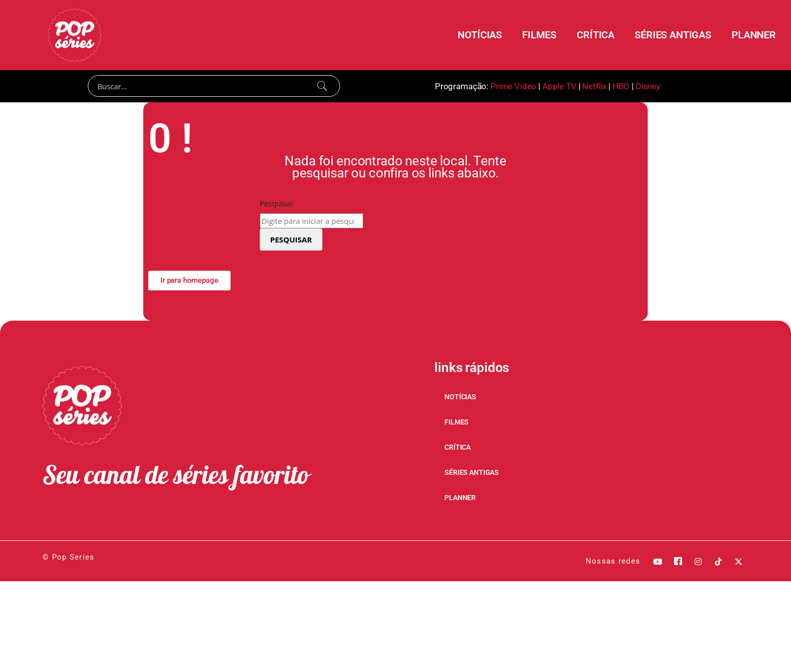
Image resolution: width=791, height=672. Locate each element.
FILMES (539, 35)
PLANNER (754, 35)
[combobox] (312, 221)
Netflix (594, 86)
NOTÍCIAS (480, 35)
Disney (648, 86)
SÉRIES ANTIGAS (673, 35)
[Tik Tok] (718, 562)
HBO (621, 86)
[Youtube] (658, 562)
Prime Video (513, 86)
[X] (739, 562)
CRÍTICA (596, 35)
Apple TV (559, 86)
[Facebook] (678, 562)
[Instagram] (698, 562)
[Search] (214, 86)
